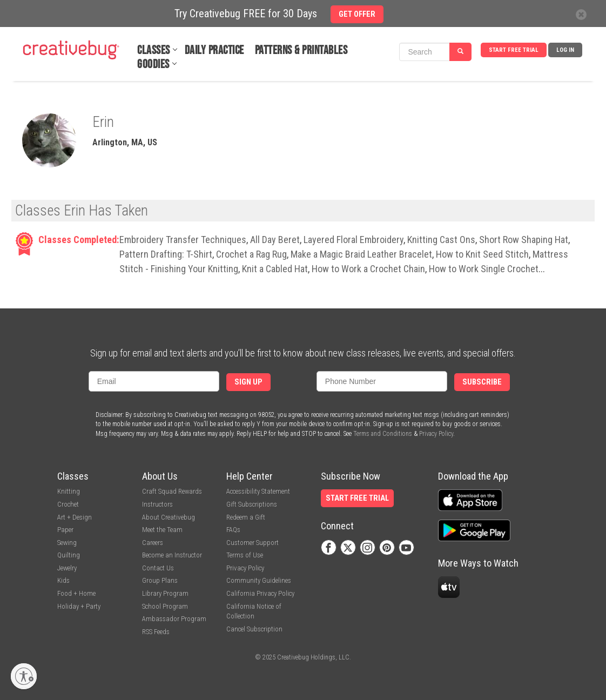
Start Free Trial (514, 50)
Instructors (157, 504)
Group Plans (160, 580)
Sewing (67, 543)
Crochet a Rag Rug (251, 254)
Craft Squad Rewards (172, 491)
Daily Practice (214, 51)
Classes (154, 51)
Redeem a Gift (246, 517)
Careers (153, 543)
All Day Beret (275, 240)
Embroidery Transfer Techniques (183, 240)
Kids (63, 580)
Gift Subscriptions (252, 504)
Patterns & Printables (301, 51)
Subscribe (482, 382)
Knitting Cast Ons (441, 240)
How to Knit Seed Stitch (482, 254)
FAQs (233, 530)
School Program (165, 606)
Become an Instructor (172, 555)
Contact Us (158, 568)
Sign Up (248, 382)
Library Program (165, 593)
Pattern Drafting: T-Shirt (166, 254)
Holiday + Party (79, 606)
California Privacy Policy (260, 593)
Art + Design (75, 517)
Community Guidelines (259, 580)
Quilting (69, 555)
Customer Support (253, 543)
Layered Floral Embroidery (354, 240)
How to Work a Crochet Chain (368, 269)
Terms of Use (245, 555)
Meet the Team (162, 530)
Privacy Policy (436, 434)
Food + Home (76, 593)
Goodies (153, 65)
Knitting (69, 491)
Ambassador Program (174, 619)
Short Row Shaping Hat (524, 240)
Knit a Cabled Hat (275, 269)
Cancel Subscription (254, 629)
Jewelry (67, 568)
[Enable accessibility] (24, 676)
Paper (65, 530)
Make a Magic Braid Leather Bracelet (361, 254)
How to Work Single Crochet (484, 269)
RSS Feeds (156, 632)
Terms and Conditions (383, 434)
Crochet (68, 504)
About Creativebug (169, 517)
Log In (565, 50)
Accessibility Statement (258, 491)
